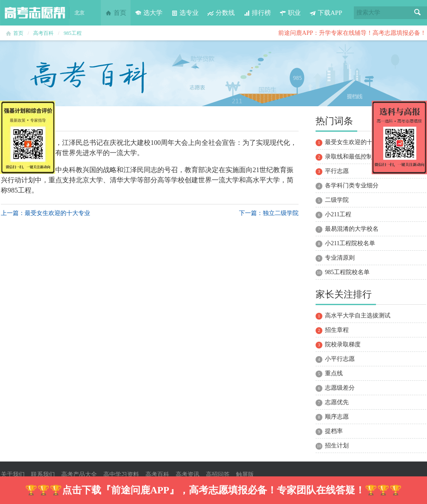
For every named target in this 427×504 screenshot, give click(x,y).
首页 (116, 13)
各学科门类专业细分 (352, 185)
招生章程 (337, 330)
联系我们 (43, 474)
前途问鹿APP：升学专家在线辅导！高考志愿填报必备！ (352, 33)
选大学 (149, 13)
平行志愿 (337, 171)
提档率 (334, 431)
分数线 (221, 13)
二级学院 (337, 200)
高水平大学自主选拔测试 (358, 316)
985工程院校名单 (347, 272)
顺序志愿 (337, 417)
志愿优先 (337, 402)
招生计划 (337, 446)
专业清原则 (340, 258)
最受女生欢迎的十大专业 (358, 142)
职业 (290, 13)
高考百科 (43, 33)
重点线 (334, 373)
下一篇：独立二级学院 (269, 213)
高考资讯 (188, 474)
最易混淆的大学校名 (352, 229)
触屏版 (245, 474)
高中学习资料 (121, 474)
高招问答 (218, 474)
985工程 (73, 33)
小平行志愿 (340, 359)
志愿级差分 (340, 388)
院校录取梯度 (343, 344)
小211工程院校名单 (350, 243)
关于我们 (13, 474)
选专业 (185, 13)
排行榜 (257, 13)
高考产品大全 (79, 474)
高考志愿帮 (35, 13)
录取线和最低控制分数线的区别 (367, 157)
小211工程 (338, 214)
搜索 (418, 13)
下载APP (326, 13)
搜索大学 (368, 13)
